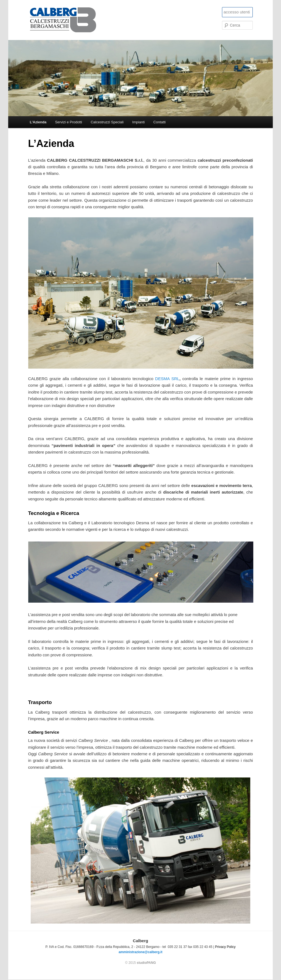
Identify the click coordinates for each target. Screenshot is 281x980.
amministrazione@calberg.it (140, 952)
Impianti (139, 122)
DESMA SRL (167, 379)
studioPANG (146, 963)
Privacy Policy (225, 947)
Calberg (69, 20)
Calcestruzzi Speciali (107, 122)
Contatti (160, 122)
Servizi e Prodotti (69, 122)
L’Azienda (38, 122)
